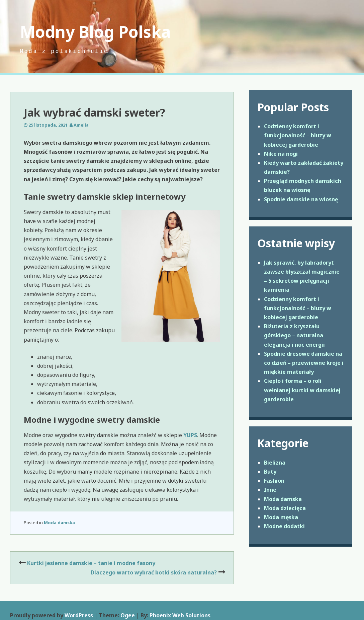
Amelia (81, 125)
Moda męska (281, 517)
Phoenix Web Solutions (180, 615)
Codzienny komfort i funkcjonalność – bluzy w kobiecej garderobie (298, 135)
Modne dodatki (284, 526)
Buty (270, 472)
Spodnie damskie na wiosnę (301, 199)
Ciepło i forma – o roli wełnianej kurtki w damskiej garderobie (302, 390)
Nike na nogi (281, 154)
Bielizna (275, 463)
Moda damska (59, 523)
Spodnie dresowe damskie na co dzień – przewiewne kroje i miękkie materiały (304, 363)
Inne (270, 490)
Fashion (274, 481)
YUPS (190, 435)
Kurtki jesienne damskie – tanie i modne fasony (91, 563)
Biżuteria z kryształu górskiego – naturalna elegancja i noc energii (294, 335)
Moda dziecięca (285, 508)
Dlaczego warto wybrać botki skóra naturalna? (154, 572)
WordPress (79, 615)
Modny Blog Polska (96, 32)
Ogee (128, 615)
